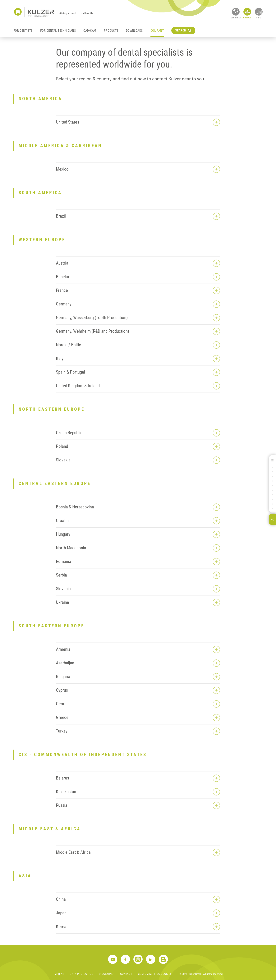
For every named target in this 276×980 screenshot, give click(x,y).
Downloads (134, 31)
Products (111, 31)
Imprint (59, 974)
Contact (126, 974)
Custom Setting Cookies (155, 974)
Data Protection (81, 974)
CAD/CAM (90, 31)
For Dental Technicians (58, 31)
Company (157, 31)
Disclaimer (107, 974)
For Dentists (23, 31)
